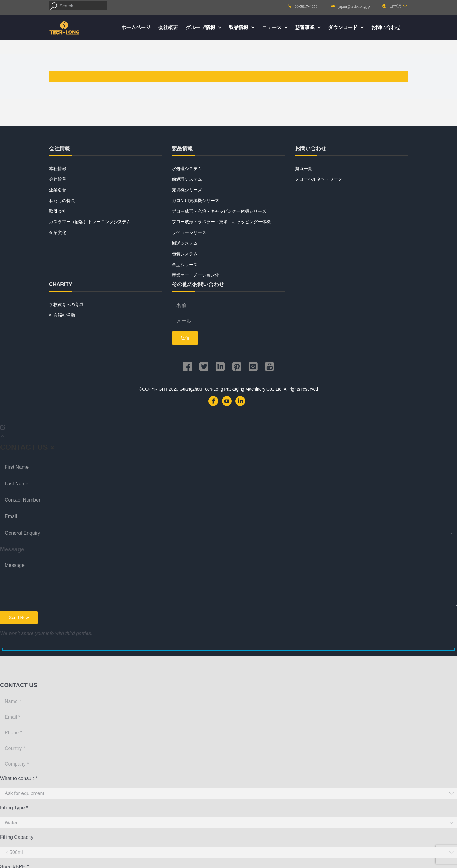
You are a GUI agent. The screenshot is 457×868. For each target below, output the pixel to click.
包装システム (185, 254)
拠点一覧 (304, 169)
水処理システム (187, 169)
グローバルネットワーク (319, 179)
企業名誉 (58, 190)
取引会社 (58, 211)
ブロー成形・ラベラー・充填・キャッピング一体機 (221, 222)
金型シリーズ (185, 265)
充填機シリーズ (187, 190)
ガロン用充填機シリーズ (196, 201)
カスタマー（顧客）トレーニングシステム (90, 222)
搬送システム (185, 243)
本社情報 (58, 169)
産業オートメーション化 (196, 275)
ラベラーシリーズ (189, 232)
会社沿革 (58, 179)
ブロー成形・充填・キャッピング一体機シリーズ (219, 211)
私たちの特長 (62, 201)
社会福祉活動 (62, 315)
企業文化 (58, 232)
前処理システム (187, 179)
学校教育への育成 (66, 304)
